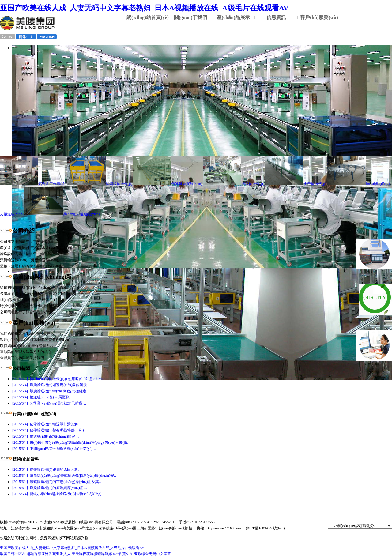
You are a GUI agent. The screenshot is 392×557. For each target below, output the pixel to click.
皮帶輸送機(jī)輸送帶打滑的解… (47, 424)
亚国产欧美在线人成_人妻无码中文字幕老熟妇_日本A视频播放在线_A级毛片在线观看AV (144, 8)
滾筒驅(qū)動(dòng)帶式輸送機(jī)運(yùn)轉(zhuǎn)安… (65, 476)
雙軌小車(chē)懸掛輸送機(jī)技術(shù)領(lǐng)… (59, 494)
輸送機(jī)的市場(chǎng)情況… (46, 436)
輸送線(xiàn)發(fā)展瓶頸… (43, 397)
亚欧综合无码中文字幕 (153, 554)
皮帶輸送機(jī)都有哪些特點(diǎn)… (50, 430)
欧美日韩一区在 (13, 554)
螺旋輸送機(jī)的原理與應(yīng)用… (50, 488)
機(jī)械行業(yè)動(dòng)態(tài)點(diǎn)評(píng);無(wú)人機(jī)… (72, 442)
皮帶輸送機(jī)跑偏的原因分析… (47, 469)
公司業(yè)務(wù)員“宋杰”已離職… (49, 403)
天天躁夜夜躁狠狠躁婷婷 (92, 554)
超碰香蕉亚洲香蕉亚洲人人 (49, 554)
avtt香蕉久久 (123, 554)
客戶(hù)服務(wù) (319, 17)
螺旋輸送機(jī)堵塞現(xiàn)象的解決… (51, 385)
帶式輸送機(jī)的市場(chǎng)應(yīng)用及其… (57, 482)
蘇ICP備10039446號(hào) (265, 528)
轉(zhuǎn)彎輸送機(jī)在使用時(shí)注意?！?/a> (58, 379)
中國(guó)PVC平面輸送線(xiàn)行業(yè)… (54, 449)
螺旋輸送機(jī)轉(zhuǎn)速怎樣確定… (51, 391)
